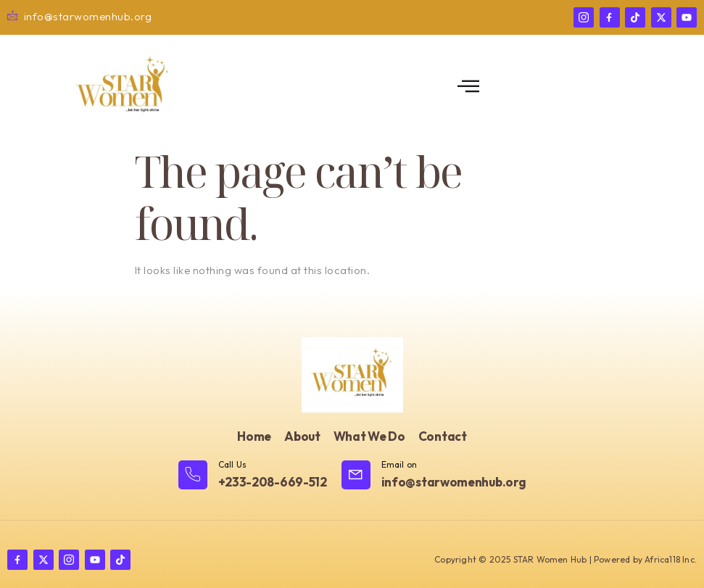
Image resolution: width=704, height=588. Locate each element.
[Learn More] (253, 476)
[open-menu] (469, 87)
